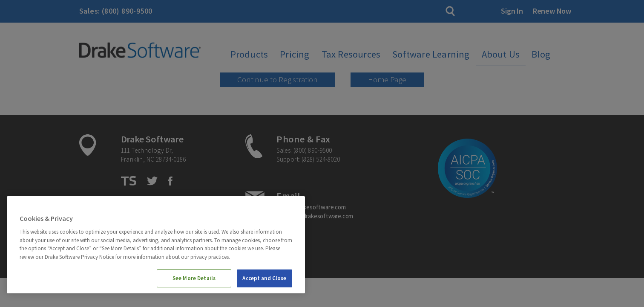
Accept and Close (264, 278)
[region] (156, 245)
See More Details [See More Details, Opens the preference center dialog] (194, 278)
